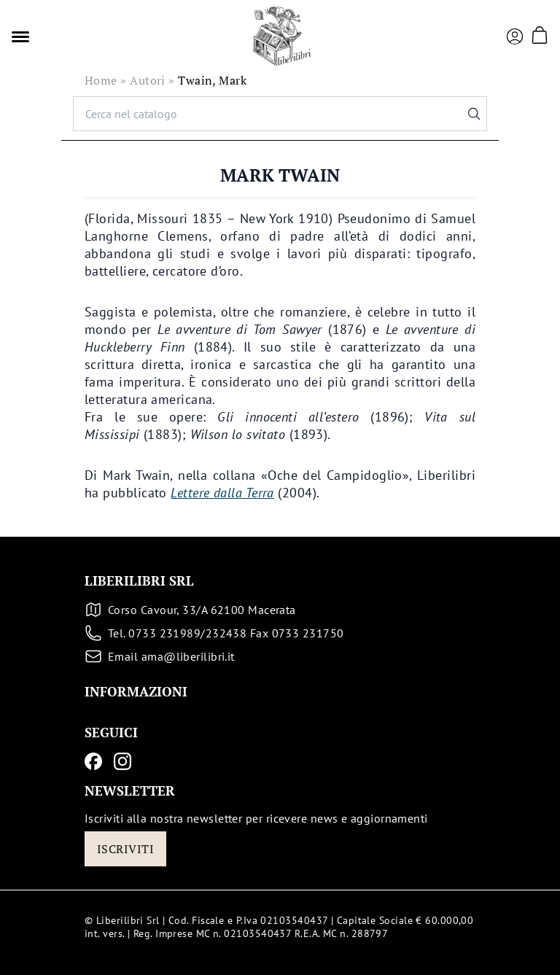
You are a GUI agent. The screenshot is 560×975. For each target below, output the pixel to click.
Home (101, 80)
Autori (148, 80)
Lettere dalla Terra (222, 493)
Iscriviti (125, 849)
